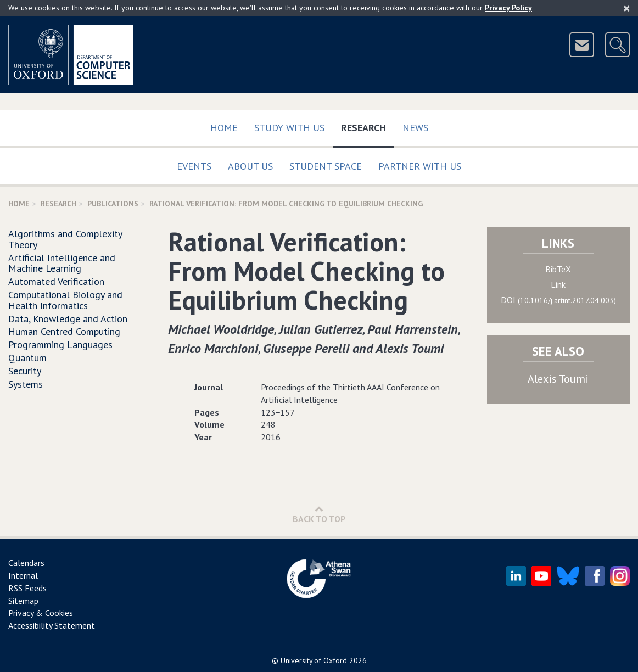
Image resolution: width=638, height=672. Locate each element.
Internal (23, 575)
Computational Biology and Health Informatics (65, 300)
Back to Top (319, 514)
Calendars (26, 563)
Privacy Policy (508, 8)
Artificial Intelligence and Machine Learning (62, 263)
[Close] (627, 8)
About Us (250, 166)
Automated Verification (56, 281)
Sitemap (23, 601)
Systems (26, 384)
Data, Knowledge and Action (68, 319)
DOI (558, 300)
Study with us (289, 128)
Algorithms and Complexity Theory (65, 239)
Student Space (326, 166)
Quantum (27, 358)
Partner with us (420, 166)
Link (558, 284)
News (415, 128)
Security (25, 371)
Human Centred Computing (64, 331)
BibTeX (558, 269)
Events (194, 166)
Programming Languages (60, 345)
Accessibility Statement (52, 625)
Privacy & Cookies (41, 613)
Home (224, 128)
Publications (113, 204)
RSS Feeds (27, 588)
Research (368, 125)
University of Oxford (314, 660)
